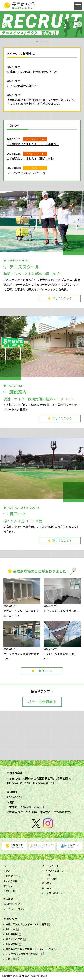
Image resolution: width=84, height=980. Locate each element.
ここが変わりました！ (54, 893)
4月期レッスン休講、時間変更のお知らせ (32, 72)
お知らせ (8, 871)
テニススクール (50, 866)
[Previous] (5, 24)
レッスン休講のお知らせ (22, 86)
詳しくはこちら (62, 298)
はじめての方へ (12, 876)
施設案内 (47, 883)
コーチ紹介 (51, 879)
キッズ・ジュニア (55, 871)
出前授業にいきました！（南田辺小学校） (33, 144)
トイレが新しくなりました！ (62, 611)
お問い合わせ (10, 891)
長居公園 (10, 929)
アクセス (8, 886)
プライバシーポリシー (15, 909)
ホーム (7, 866)
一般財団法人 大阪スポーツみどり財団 (26, 924)
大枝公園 (10, 959)
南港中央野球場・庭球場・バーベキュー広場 (29, 949)
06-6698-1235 (21, 783)
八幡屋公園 (12, 944)
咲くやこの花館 (14, 939)
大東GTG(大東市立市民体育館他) (23, 954)
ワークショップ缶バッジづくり (26, 173)
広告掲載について (13, 904)
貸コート (47, 888)
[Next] (79, 24)
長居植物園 (12, 934)
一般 (48, 875)
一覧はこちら (44, 671)
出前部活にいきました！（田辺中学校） (32, 158)
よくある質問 (10, 881)
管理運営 (8, 899)
